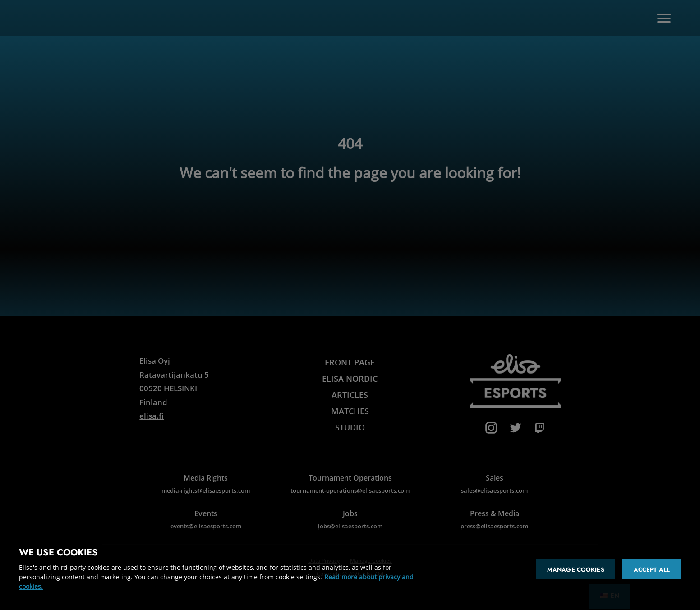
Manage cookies (576, 570)
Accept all (652, 570)
